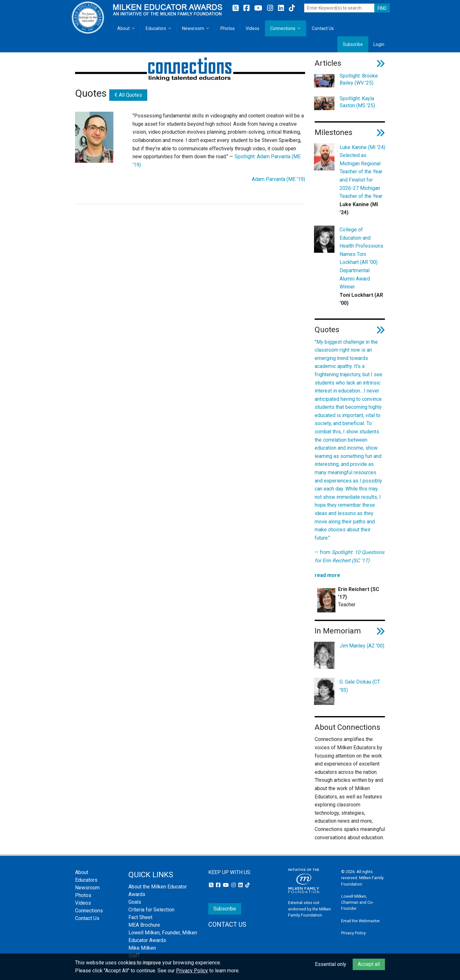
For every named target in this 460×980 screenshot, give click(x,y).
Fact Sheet (140, 917)
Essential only (331, 964)
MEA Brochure (144, 925)
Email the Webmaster (360, 921)
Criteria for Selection (151, 910)
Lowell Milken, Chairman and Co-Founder (357, 902)
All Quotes (128, 95)
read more (327, 575)
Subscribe (353, 44)
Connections (283, 28)
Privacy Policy (353, 933)
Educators (156, 28)
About (123, 28)
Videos (253, 28)
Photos (228, 28)
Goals (135, 902)
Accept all (369, 964)
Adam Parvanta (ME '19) (278, 179)
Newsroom (193, 28)
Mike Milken (142, 948)
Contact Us (323, 28)
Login (379, 44)
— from (323, 552)
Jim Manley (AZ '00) (362, 646)
